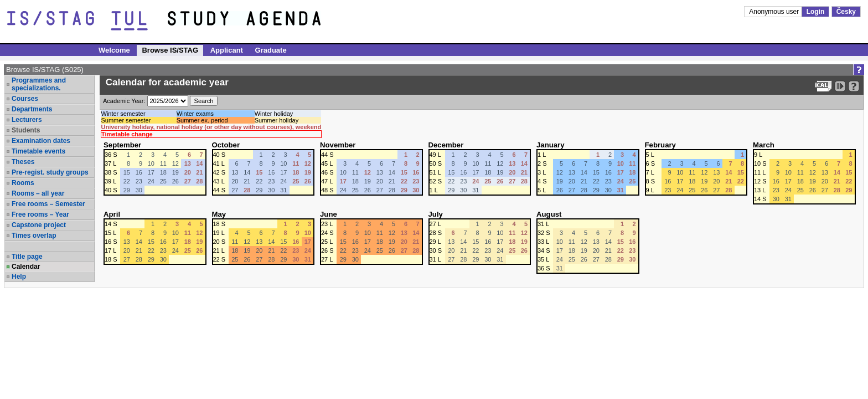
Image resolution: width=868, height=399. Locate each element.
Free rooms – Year (40, 214)
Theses (23, 162)
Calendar (26, 267)
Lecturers (27, 120)
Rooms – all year (38, 193)
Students (26, 130)
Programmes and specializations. (39, 84)
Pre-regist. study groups (50, 172)
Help (19, 277)
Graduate (271, 50)
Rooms (23, 183)
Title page (27, 257)
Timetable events (38, 151)
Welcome (114, 50)
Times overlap (34, 236)
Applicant (227, 50)
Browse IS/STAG (170, 50)
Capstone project (39, 225)
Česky (846, 12)
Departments (32, 109)
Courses (25, 99)
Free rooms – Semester (48, 204)
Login (816, 12)
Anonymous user (775, 12)
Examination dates (41, 141)
